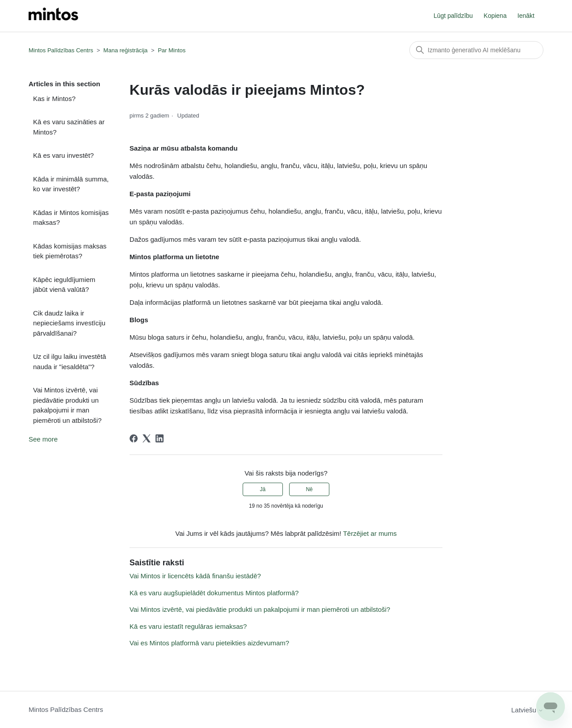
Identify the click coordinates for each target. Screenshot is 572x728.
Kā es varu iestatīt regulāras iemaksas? (188, 626)
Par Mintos (172, 50)
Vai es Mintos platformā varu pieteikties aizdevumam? (209, 643)
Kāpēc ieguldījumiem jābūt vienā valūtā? (64, 285)
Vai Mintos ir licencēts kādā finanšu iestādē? (195, 576)
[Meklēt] (476, 50)
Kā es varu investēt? (63, 155)
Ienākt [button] (526, 16)
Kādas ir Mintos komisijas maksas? (71, 218)
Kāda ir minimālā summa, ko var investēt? (71, 184)
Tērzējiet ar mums (370, 533)
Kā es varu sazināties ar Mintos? (69, 127)
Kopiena (495, 16)
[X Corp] (147, 438)
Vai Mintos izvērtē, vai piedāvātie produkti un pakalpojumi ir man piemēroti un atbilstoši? (67, 405)
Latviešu (527, 710)
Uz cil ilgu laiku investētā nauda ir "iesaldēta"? (69, 362)
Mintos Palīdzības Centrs (61, 50)
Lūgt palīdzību (453, 16)
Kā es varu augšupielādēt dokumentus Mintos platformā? (214, 593)
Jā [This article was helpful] (263, 489)
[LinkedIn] (160, 438)
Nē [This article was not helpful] (309, 489)
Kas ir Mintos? (54, 99)
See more (43, 439)
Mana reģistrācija (125, 50)
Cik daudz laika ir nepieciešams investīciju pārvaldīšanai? (69, 323)
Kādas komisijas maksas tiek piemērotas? (70, 251)
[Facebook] (134, 438)
